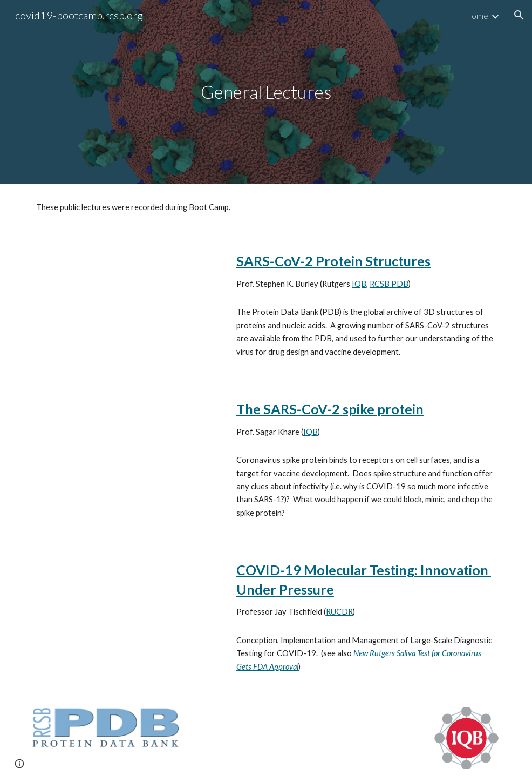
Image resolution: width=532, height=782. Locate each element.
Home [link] (476, 15)
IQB (359, 284)
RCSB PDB (389, 284)
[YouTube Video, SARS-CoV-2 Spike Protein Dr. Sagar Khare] (126, 445)
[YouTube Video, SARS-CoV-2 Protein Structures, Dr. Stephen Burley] (126, 297)
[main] (266, 92)
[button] (519, 15)
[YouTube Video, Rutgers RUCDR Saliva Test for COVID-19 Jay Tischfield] (126, 606)
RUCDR (339, 612)
